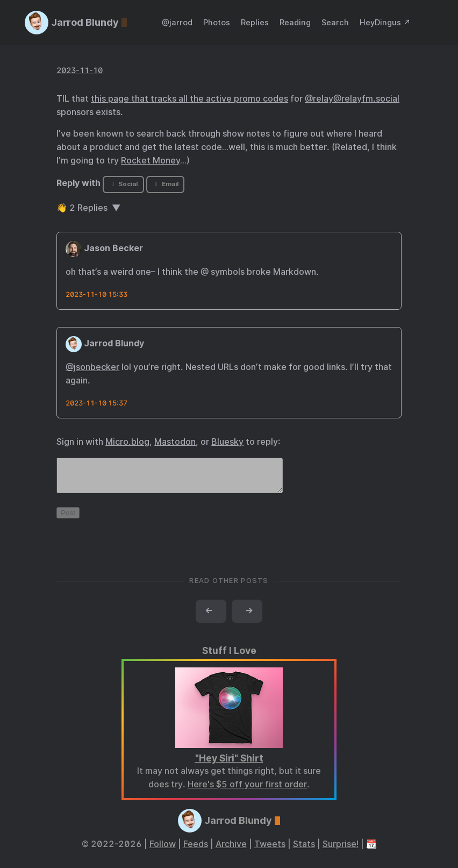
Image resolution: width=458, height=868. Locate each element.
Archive (231, 851)
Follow (163, 851)
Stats (304, 851)
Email (165, 184)
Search (335, 22)
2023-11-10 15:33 (96, 294)
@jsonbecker (92, 367)
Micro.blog (127, 442)
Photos (217, 22)
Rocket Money (151, 161)
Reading (295, 22)
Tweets (270, 851)
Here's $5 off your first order (247, 791)
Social (123, 184)
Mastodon (175, 442)
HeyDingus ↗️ (385, 22)
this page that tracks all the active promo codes (189, 99)
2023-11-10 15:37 (96, 403)
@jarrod (177, 22)
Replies (255, 22)
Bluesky (227, 442)
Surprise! (341, 851)
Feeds (196, 851)
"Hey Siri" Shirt (229, 764)
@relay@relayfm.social (352, 99)
